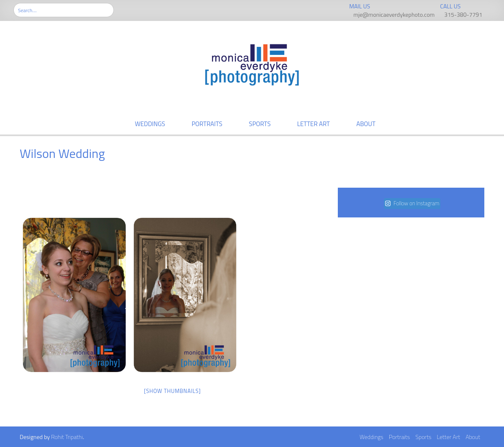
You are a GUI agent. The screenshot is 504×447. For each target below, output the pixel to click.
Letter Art (314, 124)
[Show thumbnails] (172, 391)
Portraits (207, 124)
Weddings (150, 124)
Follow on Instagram (412, 203)
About (366, 124)
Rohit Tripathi (67, 437)
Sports (260, 124)
